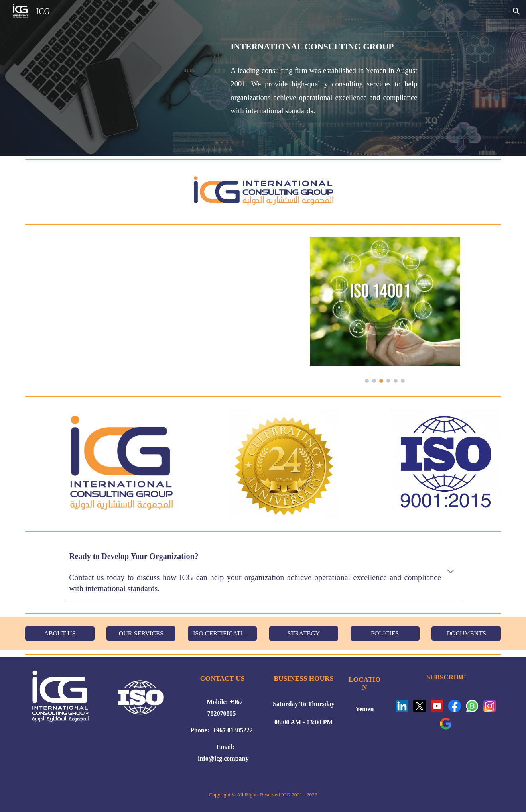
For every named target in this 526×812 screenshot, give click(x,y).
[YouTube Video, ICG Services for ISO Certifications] (161, 310)
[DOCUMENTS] (466, 634)
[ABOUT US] (60, 634)
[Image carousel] (385, 310)
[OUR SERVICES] (141, 634)
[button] (516, 11)
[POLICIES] (385, 634)
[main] (324, 78)
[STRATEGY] (304, 634)
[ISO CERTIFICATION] (222, 634)
